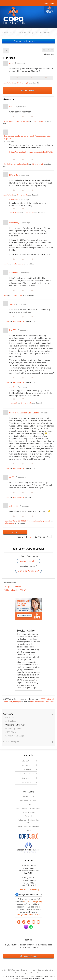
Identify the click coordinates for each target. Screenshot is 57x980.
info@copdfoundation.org (28, 914)
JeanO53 (13, 330)
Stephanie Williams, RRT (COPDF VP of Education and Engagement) (27, 521)
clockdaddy (14, 223)
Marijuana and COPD (13, 586)
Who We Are (26, 761)
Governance (26, 778)
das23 (12, 106)
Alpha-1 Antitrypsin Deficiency (28, 826)
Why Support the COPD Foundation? (28, 808)
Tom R (6, 264)
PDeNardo (14, 175)
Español (28, 830)
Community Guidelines (46, 970)
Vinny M (6, 321)
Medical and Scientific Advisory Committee (29, 821)
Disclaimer (25, 970)
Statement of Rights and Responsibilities (28, 973)
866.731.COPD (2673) (32, 902)
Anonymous (14, 273)
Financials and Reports (26, 774)
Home (4, 33)
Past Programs (26, 782)
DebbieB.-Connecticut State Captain (16, 121)
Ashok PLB (14, 506)
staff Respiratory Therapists (42, 702)
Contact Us (29, 816)
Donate (49, 10)
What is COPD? (29, 797)
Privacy (33, 970)
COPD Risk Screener (29, 812)
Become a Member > (28, 561)
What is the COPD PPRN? (29, 801)
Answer (15, 532)
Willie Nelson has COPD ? (15, 590)
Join (46, 3)
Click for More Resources (24, 41)
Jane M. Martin (9, 83)
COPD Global (26, 770)
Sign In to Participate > (28, 571)
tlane (11, 63)
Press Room (26, 765)
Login (52, 3)
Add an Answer (27, 91)
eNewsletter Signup (29, 956)
